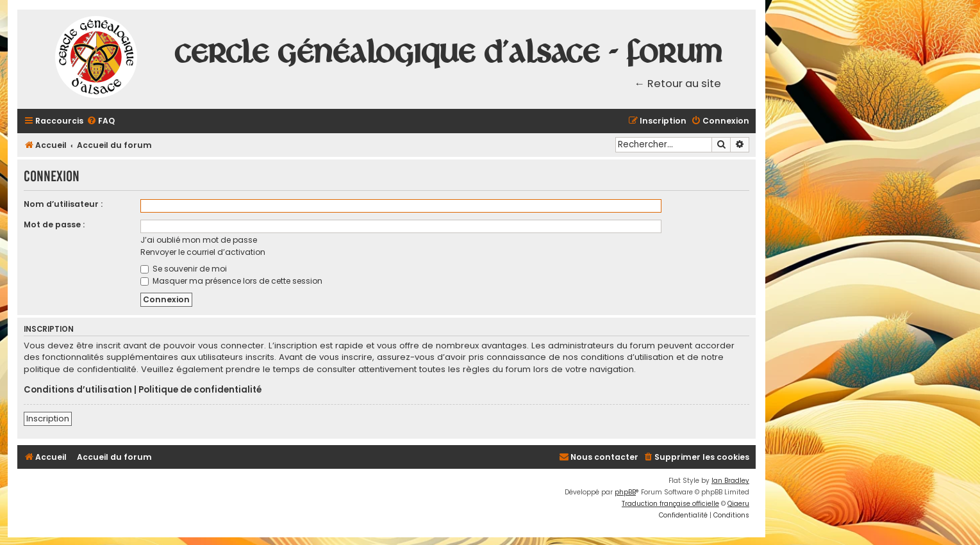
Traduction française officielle (670, 504)
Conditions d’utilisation (78, 390)
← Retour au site (678, 84)
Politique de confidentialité (200, 390)
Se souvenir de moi (184, 269)
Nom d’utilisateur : (63, 204)
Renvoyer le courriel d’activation (203, 252)
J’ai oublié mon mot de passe (199, 240)
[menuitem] (101, 121)
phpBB (625, 492)
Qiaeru (738, 504)
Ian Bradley (730, 481)
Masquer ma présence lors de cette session (231, 281)
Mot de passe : (54, 224)
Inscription (48, 419)
